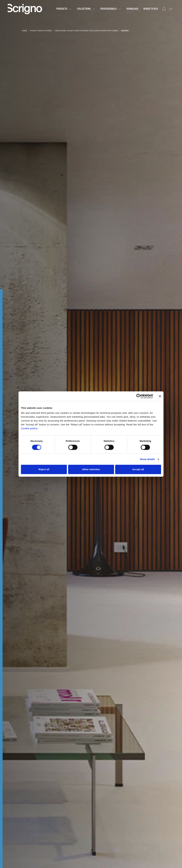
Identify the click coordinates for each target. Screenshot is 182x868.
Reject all (44, 469)
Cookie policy (29, 428)
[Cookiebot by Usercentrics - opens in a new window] (139, 396)
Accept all (138, 469)
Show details (147, 459)
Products (64, 9)
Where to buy (151, 9)
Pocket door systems (41, 31)
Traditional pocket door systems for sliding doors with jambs (86, 31)
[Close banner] (160, 396)
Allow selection (91, 469)
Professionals (111, 9)
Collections (86, 9)
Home (24, 31)
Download (132, 9)
